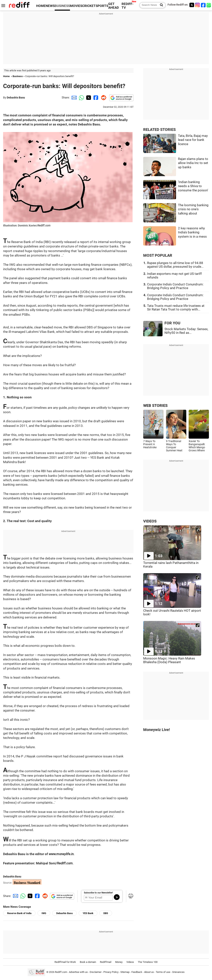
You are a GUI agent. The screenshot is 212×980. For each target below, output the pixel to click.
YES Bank (88, 913)
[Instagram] (198, 5)
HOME (41, 6)
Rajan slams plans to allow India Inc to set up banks (193, 163)
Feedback (137, 972)
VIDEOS (150, 521)
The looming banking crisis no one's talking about (193, 209)
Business (18, 76)
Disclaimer (96, 972)
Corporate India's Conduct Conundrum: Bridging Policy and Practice (175, 286)
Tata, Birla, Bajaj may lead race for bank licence (193, 140)
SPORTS (102, 6)
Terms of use (163, 972)
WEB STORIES (155, 406)
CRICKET (89, 6)
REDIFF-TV (128, 6)
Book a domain (88, 962)
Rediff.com (61, 972)
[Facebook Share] (95, 98)
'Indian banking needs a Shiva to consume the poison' (193, 186)
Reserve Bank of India (19, 913)
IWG (44, 913)
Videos (130, 962)
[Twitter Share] (88, 98)
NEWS (50, 6)
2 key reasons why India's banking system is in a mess (192, 232)
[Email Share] (73, 98)
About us (149, 972)
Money (119, 962)
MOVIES (76, 6)
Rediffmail (106, 962)
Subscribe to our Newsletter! (98, 893)
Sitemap (125, 972)
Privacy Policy (111, 972)
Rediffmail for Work (65, 962)
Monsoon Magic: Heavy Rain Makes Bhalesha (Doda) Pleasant (169, 660)
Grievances (178, 972)
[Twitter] (192, 5)
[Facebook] (203, 5)
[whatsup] (209, 5)
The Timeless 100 (148, 962)
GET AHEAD (114, 6)
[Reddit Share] (103, 98)
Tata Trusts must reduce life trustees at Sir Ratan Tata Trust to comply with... (176, 308)
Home (6, 76)
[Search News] (160, 5)
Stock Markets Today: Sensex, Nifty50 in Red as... (186, 331)
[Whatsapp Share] (81, 98)
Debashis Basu (16, 98)
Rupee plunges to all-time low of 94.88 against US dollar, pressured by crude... (175, 265)
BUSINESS (62, 6)
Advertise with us (78, 972)
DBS (106, 913)
